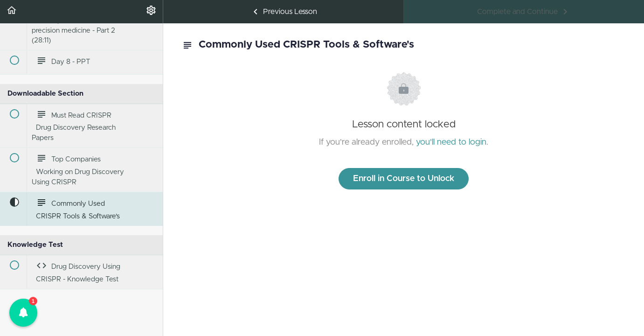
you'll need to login (451, 142)
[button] (12, 12)
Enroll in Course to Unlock (404, 179)
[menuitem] (151, 12)
